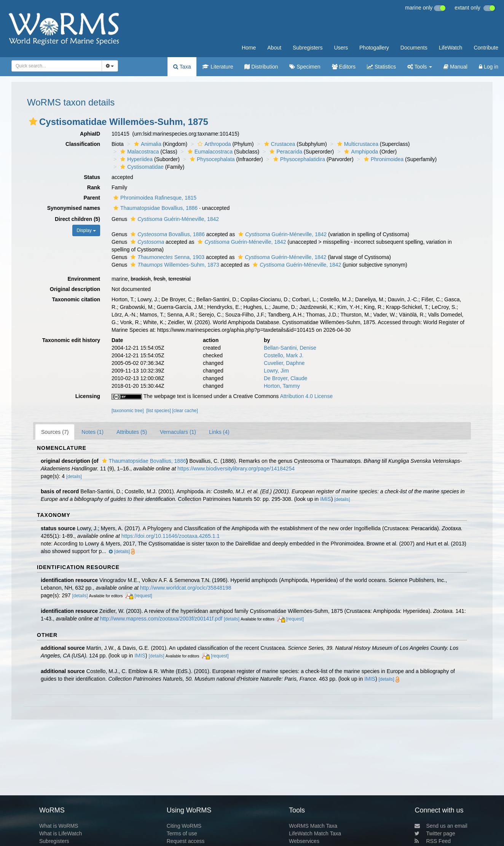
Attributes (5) (132, 432)
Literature (218, 67)
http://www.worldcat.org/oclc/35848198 (186, 588)
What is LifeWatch (61, 833)
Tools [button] (420, 67)
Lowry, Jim (276, 371)
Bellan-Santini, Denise (290, 348)
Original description (75, 289)
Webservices (304, 841)
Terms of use (182, 833)
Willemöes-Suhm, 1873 (174, 265)
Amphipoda (360, 152)
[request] (143, 596)
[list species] (159, 411)
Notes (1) (93, 432)
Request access (186, 841)
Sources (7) (55, 432)
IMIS (326, 499)
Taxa (182, 67)
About (274, 48)
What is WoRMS (59, 826)
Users (341, 48)
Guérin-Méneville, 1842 (174, 219)
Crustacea (279, 144)
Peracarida (285, 152)
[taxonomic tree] (128, 411)
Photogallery (374, 48)
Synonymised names (74, 208)
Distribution (261, 67)
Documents (414, 48)
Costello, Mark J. (284, 355)
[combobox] (57, 66)
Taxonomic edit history (71, 340)
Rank (94, 187)
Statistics (381, 67)
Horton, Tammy (282, 386)
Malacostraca (139, 152)
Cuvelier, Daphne (284, 363)
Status (92, 177)
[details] (74, 477)
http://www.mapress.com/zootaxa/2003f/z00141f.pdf (161, 619)
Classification (83, 144)
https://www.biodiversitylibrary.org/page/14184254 (236, 469)
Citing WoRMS (184, 826)
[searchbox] (55, 66)
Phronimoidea (383, 159)
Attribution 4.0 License (306, 396)
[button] (33, 122)
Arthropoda (213, 144)
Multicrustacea (357, 144)
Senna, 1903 (167, 257)
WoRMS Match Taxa (313, 826)
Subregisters (308, 48)
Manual (455, 67)
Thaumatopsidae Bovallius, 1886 (155, 208)
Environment (84, 279)
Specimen (305, 67)
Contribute (486, 48)
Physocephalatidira (298, 159)
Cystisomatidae (141, 167)
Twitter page (435, 833)
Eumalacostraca (209, 152)
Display (86, 230)
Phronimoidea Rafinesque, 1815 (154, 198)
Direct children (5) (77, 219)
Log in (489, 67)
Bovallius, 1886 (167, 234)
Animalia (147, 144)
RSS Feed (433, 841)
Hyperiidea (136, 159)
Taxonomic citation (76, 299)
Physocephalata (211, 159)
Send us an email (441, 826)
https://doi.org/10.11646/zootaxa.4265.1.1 (171, 536)
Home (249, 48)
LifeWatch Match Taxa (315, 833)
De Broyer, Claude (285, 378)
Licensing (88, 396)
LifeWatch (451, 48)
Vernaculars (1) (178, 432)
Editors (344, 67)
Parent (92, 198)
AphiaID (90, 134)
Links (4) (219, 432)
